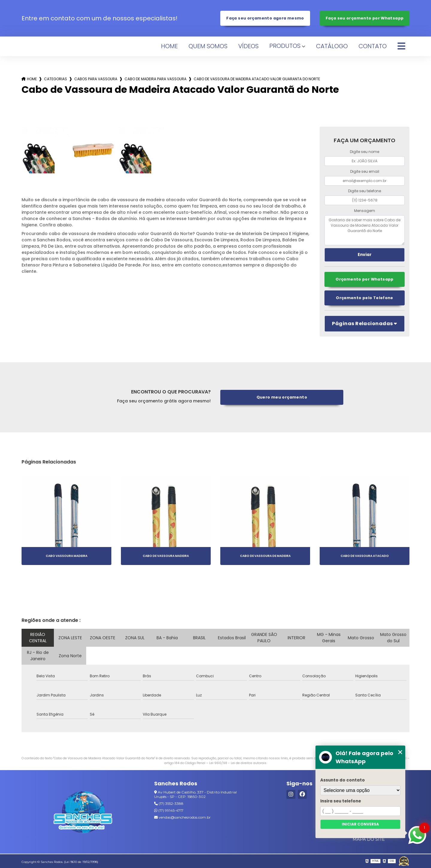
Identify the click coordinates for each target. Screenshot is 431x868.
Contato (373, 46)
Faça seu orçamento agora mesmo (265, 18)
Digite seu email (365, 171)
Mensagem (365, 211)
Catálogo (332, 46)
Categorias (56, 79)
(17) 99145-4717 (169, 810)
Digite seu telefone (365, 191)
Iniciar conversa (360, 824)
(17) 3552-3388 (169, 803)
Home (169, 46)
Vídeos (248, 46)
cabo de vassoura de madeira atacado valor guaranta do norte (257, 79)
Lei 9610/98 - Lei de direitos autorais (238, 763)
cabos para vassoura (96, 79)
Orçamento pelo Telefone (365, 298)
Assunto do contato (343, 780)
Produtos (285, 46)
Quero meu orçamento (282, 397)
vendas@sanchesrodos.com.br (182, 817)
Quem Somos (208, 46)
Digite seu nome (365, 152)
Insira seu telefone (341, 801)
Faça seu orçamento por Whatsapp (365, 18)
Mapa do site (369, 839)
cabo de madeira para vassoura (155, 79)
